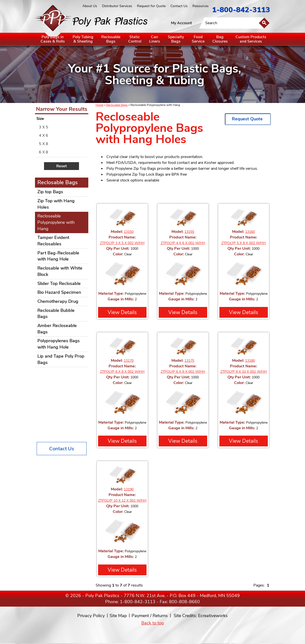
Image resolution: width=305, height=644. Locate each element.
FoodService (198, 39)
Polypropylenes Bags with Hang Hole (59, 344)
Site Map (118, 616)
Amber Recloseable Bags (57, 329)
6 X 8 (44, 152)
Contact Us (179, 6)
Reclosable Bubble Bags (56, 314)
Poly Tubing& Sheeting (83, 39)
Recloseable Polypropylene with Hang (56, 222)
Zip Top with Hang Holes (56, 204)
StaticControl (135, 39)
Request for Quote (151, 6)
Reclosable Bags (117, 105)
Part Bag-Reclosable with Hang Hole (58, 256)
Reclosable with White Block (60, 271)
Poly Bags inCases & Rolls (53, 39)
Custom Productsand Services (251, 39)
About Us (90, 6)
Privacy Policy (91, 616)
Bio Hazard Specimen (59, 292)
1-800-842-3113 (241, 10)
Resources (201, 6)
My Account (181, 23)
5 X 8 (44, 144)
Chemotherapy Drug (58, 301)
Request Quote (248, 119)
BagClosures (220, 39)
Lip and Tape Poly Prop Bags (61, 359)
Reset (62, 166)
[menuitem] (62, 127)
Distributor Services (117, 6)
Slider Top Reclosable (59, 283)
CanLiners (155, 39)
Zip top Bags (50, 192)
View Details (122, 312)
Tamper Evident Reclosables (53, 241)
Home (100, 105)
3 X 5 (44, 127)
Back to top (153, 623)
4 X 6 (44, 136)
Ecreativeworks (213, 616)
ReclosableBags (111, 39)
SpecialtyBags (176, 39)
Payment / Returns (150, 616)
